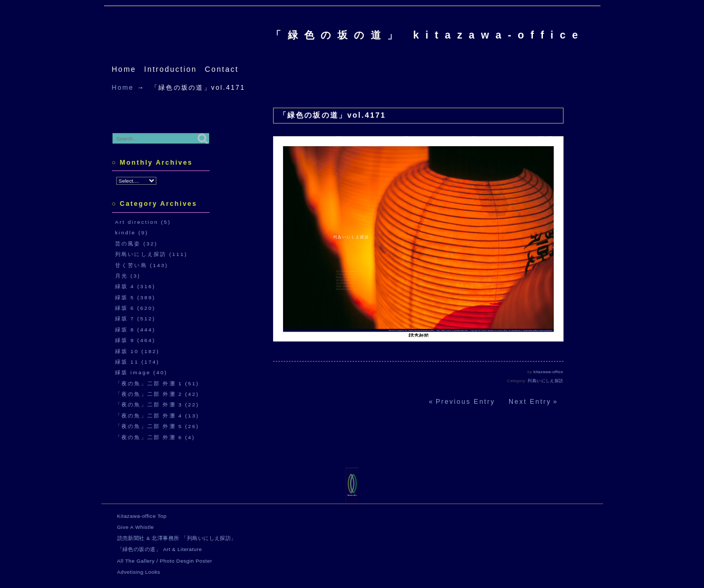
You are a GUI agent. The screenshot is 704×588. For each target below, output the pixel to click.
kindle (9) (132, 233)
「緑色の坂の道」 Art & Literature (160, 549)
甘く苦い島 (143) (142, 265)
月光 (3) (128, 276)
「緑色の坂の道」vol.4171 (332, 115)
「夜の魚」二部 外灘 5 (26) (157, 426)
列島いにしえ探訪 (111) (151, 254)
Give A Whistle (136, 527)
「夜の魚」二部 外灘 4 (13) (157, 416)
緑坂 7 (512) (135, 319)
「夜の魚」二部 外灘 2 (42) (157, 394)
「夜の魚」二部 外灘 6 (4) (155, 437)
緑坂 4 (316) (135, 286)
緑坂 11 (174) (137, 362)
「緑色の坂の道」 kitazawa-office (428, 35)
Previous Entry (465, 402)
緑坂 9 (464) (135, 340)
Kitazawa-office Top (142, 516)
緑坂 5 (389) (135, 297)
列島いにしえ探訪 (545, 381)
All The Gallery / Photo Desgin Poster (165, 561)
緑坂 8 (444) (135, 330)
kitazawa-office (548, 372)
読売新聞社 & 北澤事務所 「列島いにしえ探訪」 (177, 538)
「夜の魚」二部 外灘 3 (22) (157, 405)
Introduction (171, 69)
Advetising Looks (139, 572)
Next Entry (530, 402)
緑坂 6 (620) (135, 308)
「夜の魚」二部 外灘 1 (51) (157, 383)
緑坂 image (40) (141, 372)
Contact (222, 69)
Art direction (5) (143, 222)
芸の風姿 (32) (137, 244)
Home (124, 69)
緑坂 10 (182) (137, 351)
